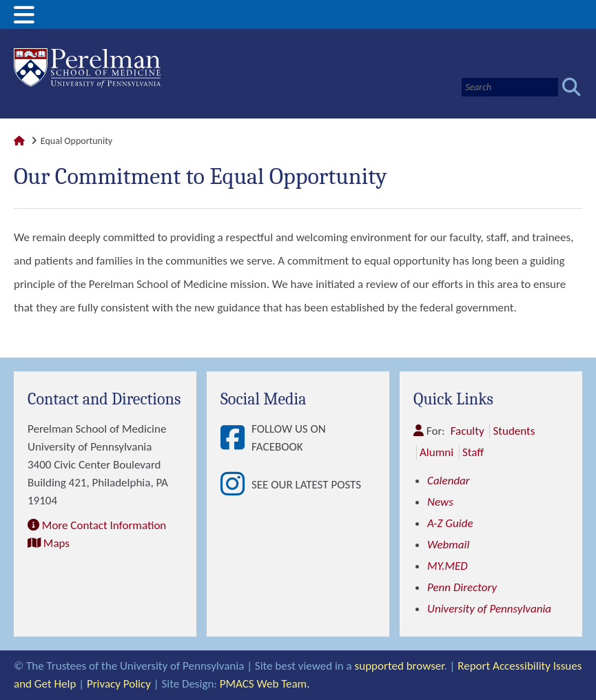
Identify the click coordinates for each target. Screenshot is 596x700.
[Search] (510, 87)
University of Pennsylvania (489, 609)
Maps (56, 543)
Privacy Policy (119, 684)
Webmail (448, 545)
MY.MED (448, 566)
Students (514, 431)
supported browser (400, 666)
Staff (473, 452)
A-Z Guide (450, 523)
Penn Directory (462, 587)
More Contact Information (104, 525)
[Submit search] (572, 87)
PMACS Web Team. (265, 684)
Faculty (467, 431)
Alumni (436, 452)
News (440, 502)
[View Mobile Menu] (24, 20)
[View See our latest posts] (236, 485)
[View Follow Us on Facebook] (236, 439)
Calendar (449, 481)
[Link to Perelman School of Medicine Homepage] (19, 141)
